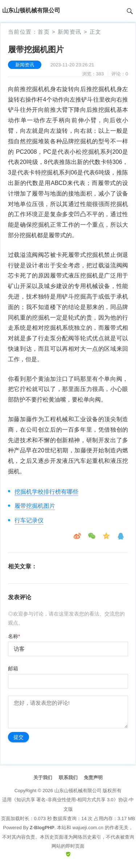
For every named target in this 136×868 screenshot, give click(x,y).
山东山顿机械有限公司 (78, 791)
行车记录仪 (29, 520)
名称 (14, 636)
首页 (44, 32)
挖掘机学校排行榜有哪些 (46, 492)
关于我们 (43, 778)
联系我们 (68, 778)
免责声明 (93, 778)
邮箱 (13, 669)
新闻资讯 (70, 32)
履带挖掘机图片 (35, 506)
